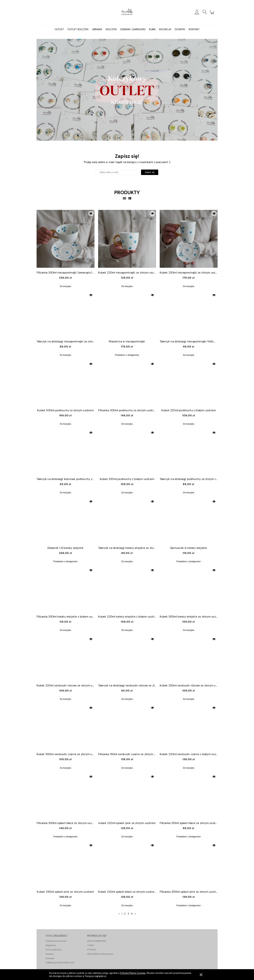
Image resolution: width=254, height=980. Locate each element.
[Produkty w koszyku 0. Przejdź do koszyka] (212, 14)
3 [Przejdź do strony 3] (128, 914)
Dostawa (50, 958)
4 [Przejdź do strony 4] (132, 914)
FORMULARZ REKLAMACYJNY (60, 963)
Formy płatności (54, 950)
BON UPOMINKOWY (97, 941)
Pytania (49, 954)
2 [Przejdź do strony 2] (125, 914)
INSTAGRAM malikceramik (100, 954)
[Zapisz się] (150, 172)
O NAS (90, 945)
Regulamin (51, 945)
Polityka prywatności (56, 941)
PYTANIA (92, 950)
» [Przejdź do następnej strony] (135, 914)
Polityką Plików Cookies (133, 973)
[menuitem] (59, 29)
